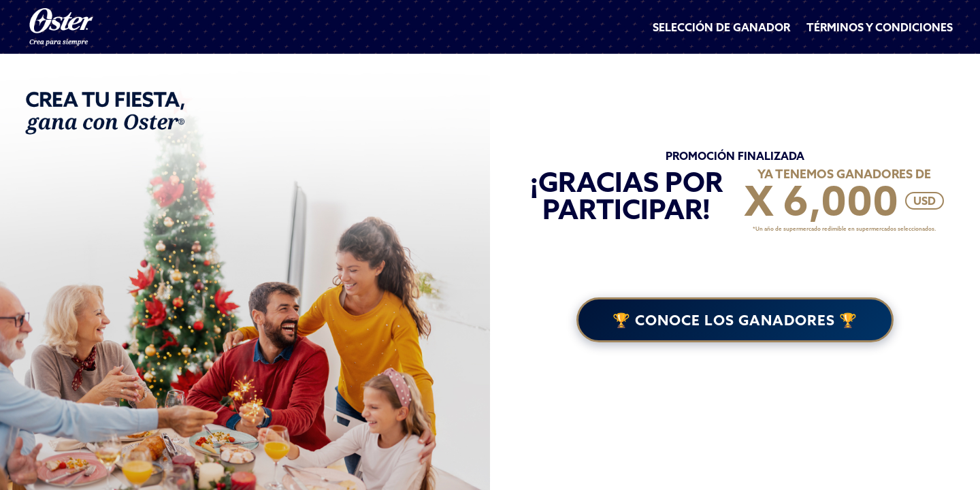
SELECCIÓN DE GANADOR (721, 27)
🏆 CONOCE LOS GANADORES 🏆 (735, 320)
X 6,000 (821, 200)
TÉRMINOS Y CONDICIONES (880, 27)
